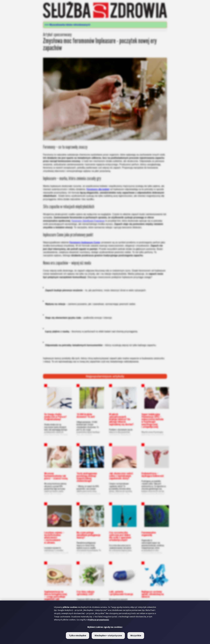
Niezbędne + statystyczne (108, 636)
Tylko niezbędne (78, 636)
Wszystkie (136, 636)
